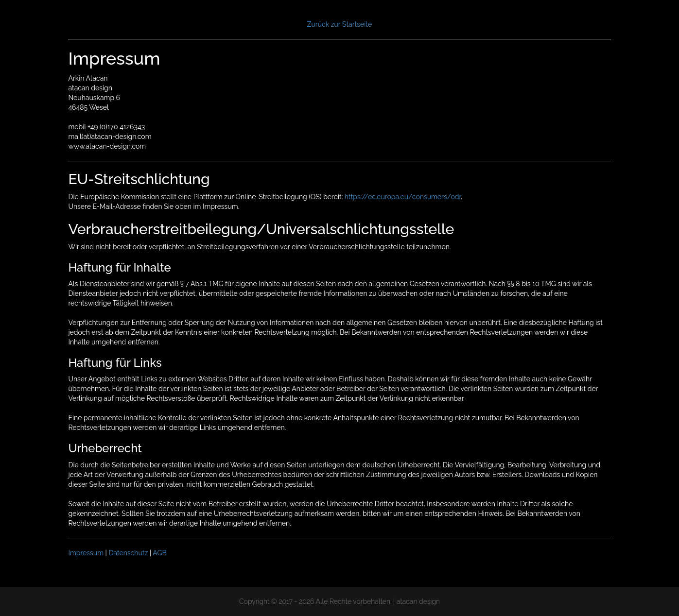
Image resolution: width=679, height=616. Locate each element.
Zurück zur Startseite (339, 24)
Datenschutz (128, 553)
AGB (159, 553)
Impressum (86, 553)
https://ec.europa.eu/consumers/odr (403, 197)
